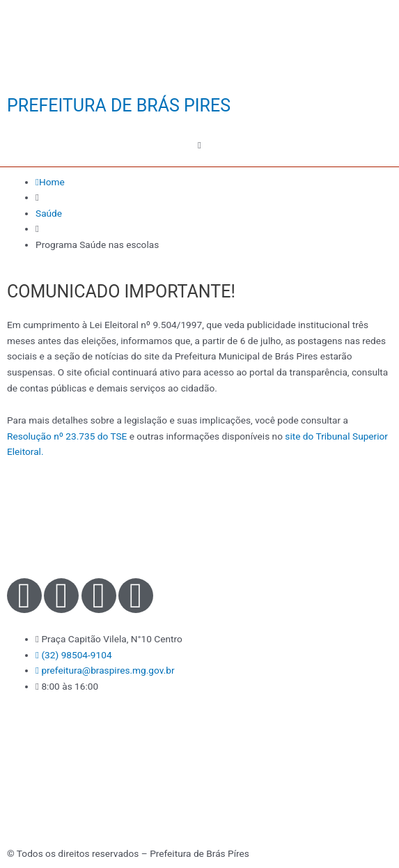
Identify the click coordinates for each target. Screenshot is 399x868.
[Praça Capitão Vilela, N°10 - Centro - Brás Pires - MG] (199, 775)
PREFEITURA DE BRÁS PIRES (119, 106)
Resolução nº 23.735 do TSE (67, 436)
